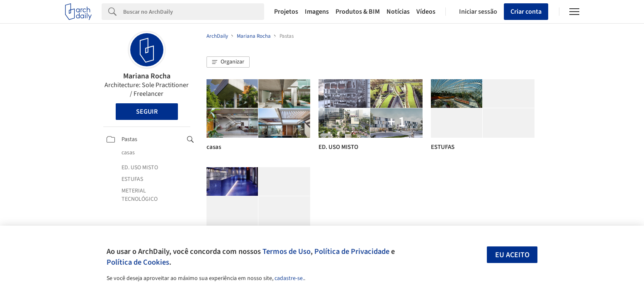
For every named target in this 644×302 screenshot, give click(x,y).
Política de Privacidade (352, 251)
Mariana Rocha (147, 76)
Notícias (398, 12)
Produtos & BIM (358, 12)
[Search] (194, 12)
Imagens (317, 12)
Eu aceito (512, 255)
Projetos (286, 12)
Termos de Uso (287, 251)
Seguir (147, 112)
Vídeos (426, 12)
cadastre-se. (289, 278)
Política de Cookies (138, 262)
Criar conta (526, 12)
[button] (228, 62)
